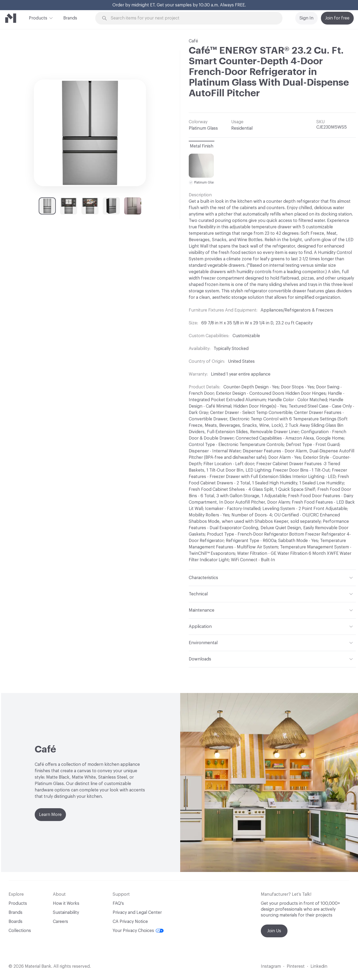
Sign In (306, 18)
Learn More (50, 815)
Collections (20, 931)
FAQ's (118, 903)
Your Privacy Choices (138, 931)
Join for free (337, 18)
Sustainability (66, 913)
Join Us (274, 931)
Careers (60, 922)
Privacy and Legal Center (137, 913)
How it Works (66, 903)
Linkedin (319, 966)
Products (38, 18)
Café (193, 41)
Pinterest (296, 966)
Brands (70, 18)
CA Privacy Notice (130, 922)
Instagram (271, 966)
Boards (15, 922)
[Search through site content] (192, 18)
